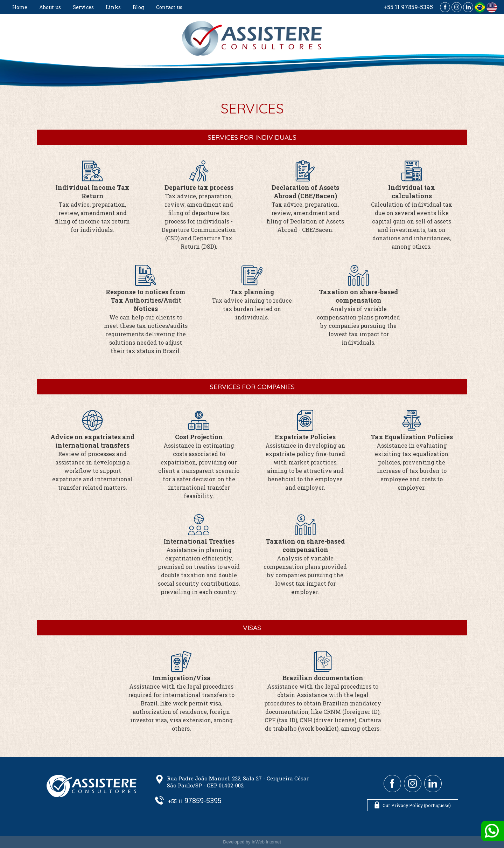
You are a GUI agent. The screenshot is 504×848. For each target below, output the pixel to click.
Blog (138, 7)
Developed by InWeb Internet (252, 842)
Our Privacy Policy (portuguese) (413, 805)
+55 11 (195, 801)
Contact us (169, 7)
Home (20, 7)
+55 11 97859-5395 (408, 7)
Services (83, 7)
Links (113, 7)
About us (50, 7)
